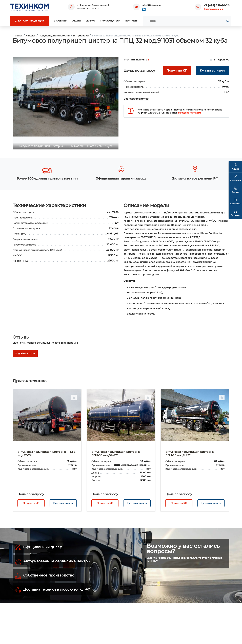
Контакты (132, 21)
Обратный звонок (213, 9)
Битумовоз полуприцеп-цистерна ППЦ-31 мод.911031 (47, 454)
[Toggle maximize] (114, 61)
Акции (77, 21)
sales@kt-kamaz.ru (152, 5)
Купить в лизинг (63, 503)
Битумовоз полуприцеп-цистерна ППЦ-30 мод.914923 (116, 454)
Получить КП (31, 503)
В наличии (61, 21)
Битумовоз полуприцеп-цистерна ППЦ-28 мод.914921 (189, 454)
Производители (110, 21)
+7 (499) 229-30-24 (217, 5)
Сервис (90, 21)
